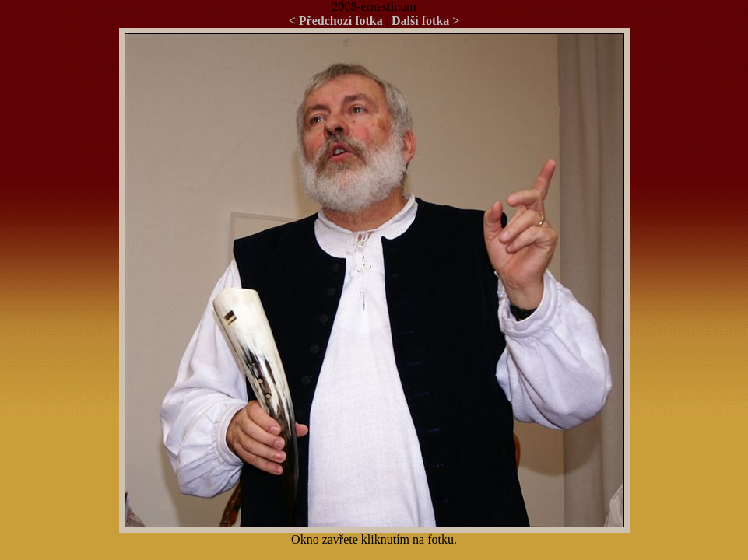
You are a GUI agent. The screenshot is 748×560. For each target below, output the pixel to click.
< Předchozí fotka (336, 21)
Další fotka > (425, 21)
